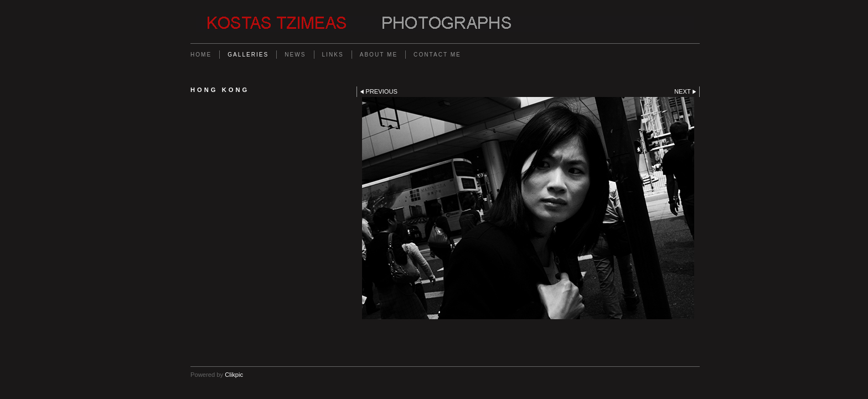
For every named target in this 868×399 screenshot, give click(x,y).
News (295, 55)
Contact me (437, 55)
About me (379, 55)
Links (333, 55)
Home (201, 55)
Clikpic (234, 375)
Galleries (248, 55)
